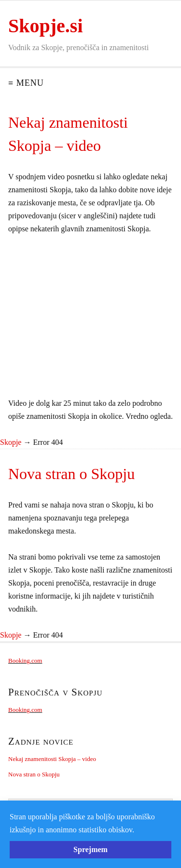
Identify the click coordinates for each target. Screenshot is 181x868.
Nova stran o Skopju (34, 774)
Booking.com (25, 661)
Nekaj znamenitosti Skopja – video (52, 759)
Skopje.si (46, 26)
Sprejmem (90, 849)
